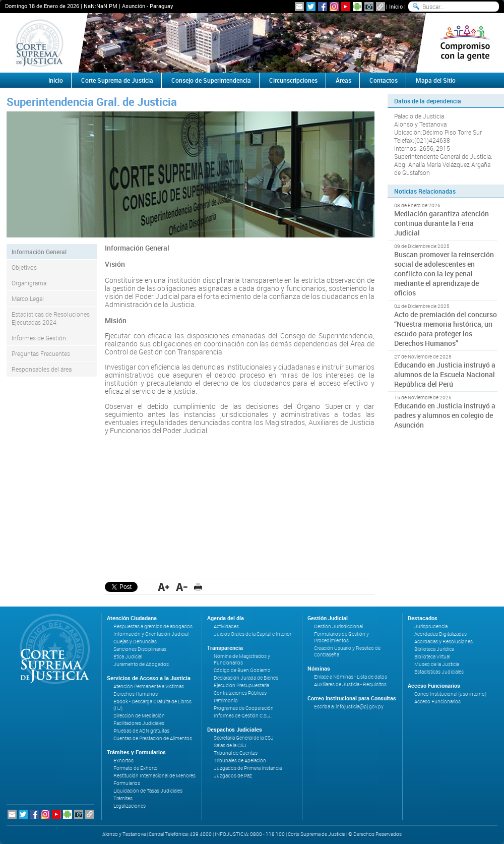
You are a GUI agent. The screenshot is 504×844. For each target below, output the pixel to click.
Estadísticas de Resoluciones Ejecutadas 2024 (51, 318)
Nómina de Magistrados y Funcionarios (242, 659)
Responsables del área (42, 369)
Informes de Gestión (39, 338)
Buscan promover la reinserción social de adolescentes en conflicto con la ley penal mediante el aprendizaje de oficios (444, 274)
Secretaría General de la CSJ (244, 738)
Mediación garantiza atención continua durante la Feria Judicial (442, 223)
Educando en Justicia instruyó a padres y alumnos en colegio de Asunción (445, 415)
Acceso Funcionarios (437, 702)
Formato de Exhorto (136, 768)
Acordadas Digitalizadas (440, 634)
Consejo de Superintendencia (211, 80)
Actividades (226, 626)
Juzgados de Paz (233, 776)
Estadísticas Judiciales (439, 672)
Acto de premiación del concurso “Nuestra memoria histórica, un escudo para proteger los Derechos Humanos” (446, 329)
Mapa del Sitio (436, 80)
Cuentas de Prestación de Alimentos (153, 738)
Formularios (127, 783)
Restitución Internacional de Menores (154, 776)
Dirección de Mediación (139, 716)
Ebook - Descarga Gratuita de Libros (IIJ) (152, 705)
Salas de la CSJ (230, 745)
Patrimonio (226, 701)
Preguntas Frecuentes (41, 353)
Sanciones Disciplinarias (140, 649)
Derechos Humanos (136, 694)
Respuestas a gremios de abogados (153, 626)
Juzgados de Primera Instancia (248, 768)
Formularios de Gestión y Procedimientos (341, 637)
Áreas (343, 80)
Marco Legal (28, 298)
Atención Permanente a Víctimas (149, 686)
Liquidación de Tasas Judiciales (148, 791)
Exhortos (123, 761)
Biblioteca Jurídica (434, 649)
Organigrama (29, 283)
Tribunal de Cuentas (236, 753)
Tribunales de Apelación (240, 761)
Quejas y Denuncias (135, 642)
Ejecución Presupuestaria (241, 685)
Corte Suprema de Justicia (117, 80)
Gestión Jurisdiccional (338, 626)
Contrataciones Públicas (240, 693)
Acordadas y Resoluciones (444, 642)
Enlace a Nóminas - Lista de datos (351, 677)
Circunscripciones (293, 80)
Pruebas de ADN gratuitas (141, 731)
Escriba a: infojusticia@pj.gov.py (349, 707)
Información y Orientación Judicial (151, 634)
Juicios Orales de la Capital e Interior (253, 634)
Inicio (396, 6)
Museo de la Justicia (437, 664)
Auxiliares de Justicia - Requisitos (350, 684)
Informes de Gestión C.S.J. (243, 716)
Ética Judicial (128, 657)
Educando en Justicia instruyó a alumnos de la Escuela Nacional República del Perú (445, 374)
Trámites (123, 798)
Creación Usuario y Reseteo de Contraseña (347, 651)
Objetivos (24, 267)
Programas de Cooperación (244, 708)
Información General (39, 252)
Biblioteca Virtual (432, 657)
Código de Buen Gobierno (242, 670)
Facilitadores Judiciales (139, 723)
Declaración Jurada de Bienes (246, 678)
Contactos (384, 80)
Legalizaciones (130, 806)
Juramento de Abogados (141, 664)
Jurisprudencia (431, 626)
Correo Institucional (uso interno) (450, 694)
